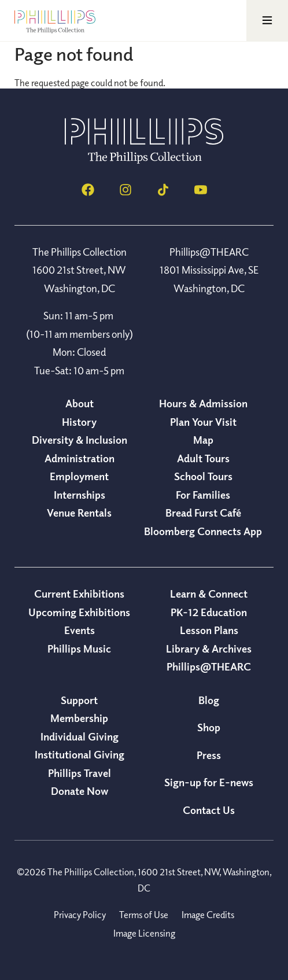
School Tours (203, 476)
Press (209, 755)
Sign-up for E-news (209, 782)
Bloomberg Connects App (203, 531)
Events (80, 630)
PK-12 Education (209, 612)
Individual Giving (80, 736)
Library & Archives (209, 649)
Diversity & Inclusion (80, 440)
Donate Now (80, 791)
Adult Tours (203, 458)
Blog (209, 700)
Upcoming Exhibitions (79, 612)
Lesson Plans (209, 630)
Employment (79, 476)
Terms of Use (144, 915)
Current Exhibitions (79, 594)
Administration (80, 458)
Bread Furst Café (203, 513)
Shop (209, 727)
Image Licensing (144, 933)
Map (203, 440)
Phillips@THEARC (209, 666)
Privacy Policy (80, 915)
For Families (203, 495)
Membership (79, 718)
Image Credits (208, 915)
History (79, 422)
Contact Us (209, 810)
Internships (80, 495)
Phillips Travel (80, 773)
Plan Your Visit (203, 422)
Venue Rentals (79, 513)
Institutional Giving (80, 754)
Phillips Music (79, 649)
